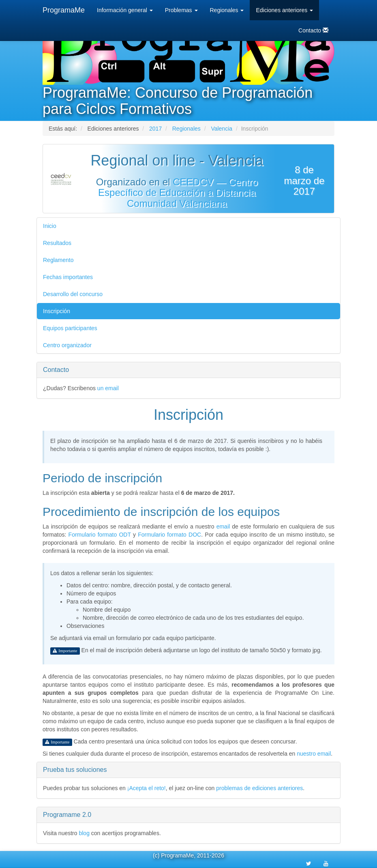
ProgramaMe (64, 10)
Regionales (227, 10)
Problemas (181, 10)
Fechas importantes (68, 277)
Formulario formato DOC (169, 535)
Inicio (50, 226)
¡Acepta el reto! (147, 788)
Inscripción (57, 311)
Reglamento (58, 260)
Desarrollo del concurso (73, 294)
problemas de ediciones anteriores (259, 788)
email (223, 526)
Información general (125, 10)
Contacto (313, 30)
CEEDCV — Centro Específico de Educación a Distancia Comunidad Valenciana (178, 193)
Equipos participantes (70, 328)
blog (84, 833)
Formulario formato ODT (100, 535)
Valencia (222, 129)
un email (108, 388)
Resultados (57, 243)
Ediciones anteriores (284, 10)
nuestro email (314, 754)
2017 (155, 129)
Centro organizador (67, 345)
